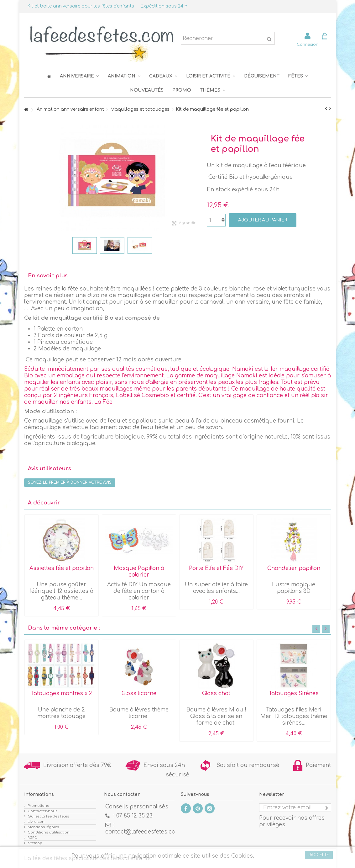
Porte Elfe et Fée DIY (216, 568)
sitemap (35, 843)
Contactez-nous (42, 811)
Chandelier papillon (294, 568)
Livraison (36, 822)
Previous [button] (316, 629)
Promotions (38, 806)
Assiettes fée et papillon (62, 568)
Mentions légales (43, 827)
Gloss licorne (139, 693)
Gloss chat (216, 693)
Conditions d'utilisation (49, 832)
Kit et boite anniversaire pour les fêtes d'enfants (81, 6)
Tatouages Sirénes (294, 693)
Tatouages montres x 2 (62, 693)
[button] (298, 76)
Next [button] (326, 629)
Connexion (308, 44)
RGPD (32, 838)
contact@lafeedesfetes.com (143, 832)
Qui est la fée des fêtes (48, 816)
